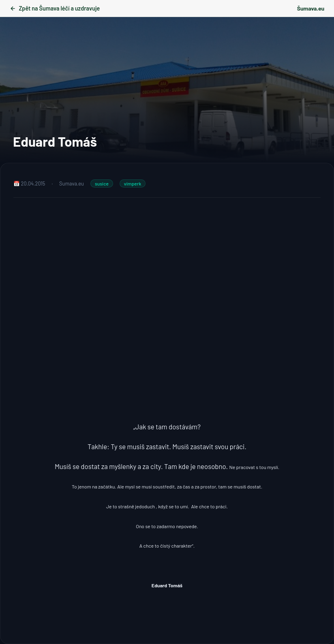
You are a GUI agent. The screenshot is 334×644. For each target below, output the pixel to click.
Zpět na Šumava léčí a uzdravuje (55, 8)
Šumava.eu (311, 8)
